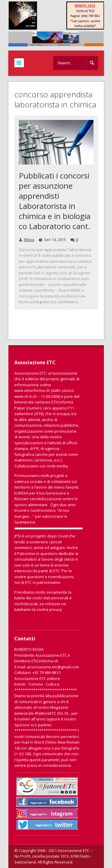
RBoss (29, 240)
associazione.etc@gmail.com (53, 667)
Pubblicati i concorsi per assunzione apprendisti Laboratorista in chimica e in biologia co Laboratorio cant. (55, 201)
